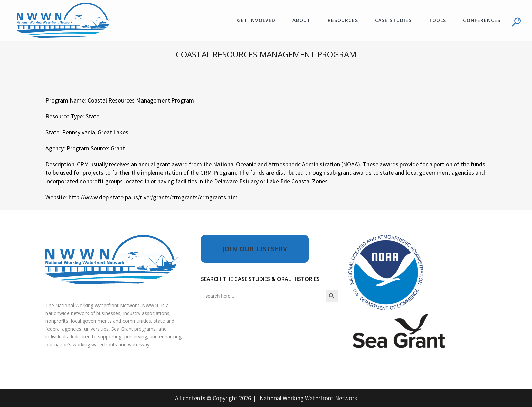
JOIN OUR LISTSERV (255, 249)
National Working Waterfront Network (308, 398)
